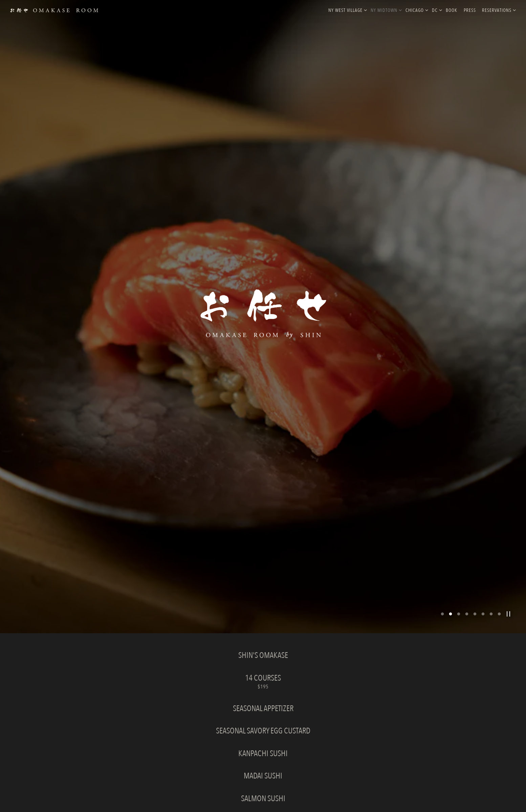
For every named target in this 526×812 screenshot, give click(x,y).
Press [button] (470, 10)
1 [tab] (442, 569)
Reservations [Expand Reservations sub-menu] (498, 10)
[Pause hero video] (509, 568)
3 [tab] (459, 569)
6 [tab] (483, 569)
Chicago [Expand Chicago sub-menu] (416, 10)
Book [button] (452, 10)
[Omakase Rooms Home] (54, 10)
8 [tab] (499, 569)
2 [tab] (451, 569)
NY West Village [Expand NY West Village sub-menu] (346, 10)
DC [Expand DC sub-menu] (436, 10)
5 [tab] (475, 569)
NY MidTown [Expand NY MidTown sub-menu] (385, 10)
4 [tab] (467, 569)
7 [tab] (491, 569)
